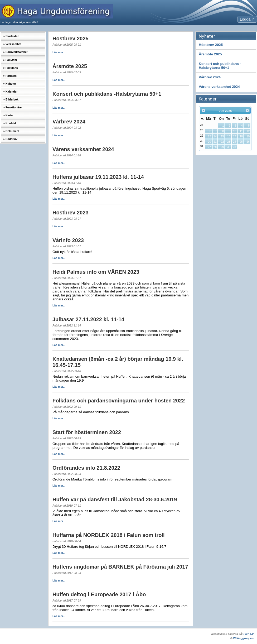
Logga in (247, 19)
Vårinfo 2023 (68, 240)
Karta (9, 115)
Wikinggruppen (243, 638)
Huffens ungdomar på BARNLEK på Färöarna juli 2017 (120, 567)
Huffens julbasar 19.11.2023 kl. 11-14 (98, 177)
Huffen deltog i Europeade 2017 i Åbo (99, 594)
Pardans (11, 76)
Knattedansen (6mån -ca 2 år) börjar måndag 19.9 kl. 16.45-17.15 (118, 362)
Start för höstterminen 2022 (87, 432)
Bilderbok (12, 99)
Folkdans (12, 68)
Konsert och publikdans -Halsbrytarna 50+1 (220, 66)
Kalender (12, 92)
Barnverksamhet (17, 52)
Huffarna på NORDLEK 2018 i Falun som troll (109, 535)
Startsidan (12, 36)
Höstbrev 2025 (211, 45)
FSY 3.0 (249, 634)
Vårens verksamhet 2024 (219, 87)
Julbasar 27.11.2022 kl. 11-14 (88, 319)
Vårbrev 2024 (210, 77)
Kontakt (11, 123)
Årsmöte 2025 (210, 54)
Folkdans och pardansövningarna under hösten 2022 (119, 401)
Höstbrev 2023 (71, 213)
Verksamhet (13, 44)
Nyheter (11, 84)
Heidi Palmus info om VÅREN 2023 (96, 272)
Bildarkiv (11, 139)
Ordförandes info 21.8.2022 (86, 468)
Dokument (12, 131)
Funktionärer (14, 107)
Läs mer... (59, 52)
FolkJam (11, 60)
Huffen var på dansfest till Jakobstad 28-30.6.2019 (115, 499)
